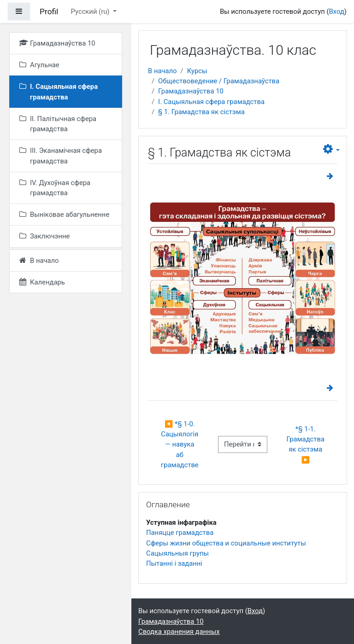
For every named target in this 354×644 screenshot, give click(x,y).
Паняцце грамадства (180, 533)
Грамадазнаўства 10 (191, 91)
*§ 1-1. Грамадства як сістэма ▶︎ (307, 444)
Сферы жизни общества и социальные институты (226, 543)
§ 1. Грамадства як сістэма (201, 112)
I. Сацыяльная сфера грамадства (211, 102)
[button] (331, 149)
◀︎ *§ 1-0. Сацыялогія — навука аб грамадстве (180, 444)
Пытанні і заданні (174, 563)
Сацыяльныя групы (177, 553)
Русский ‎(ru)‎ (91, 12)
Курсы (197, 71)
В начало (162, 71)
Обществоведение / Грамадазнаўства (219, 81)
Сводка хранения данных (179, 632)
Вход (337, 12)
